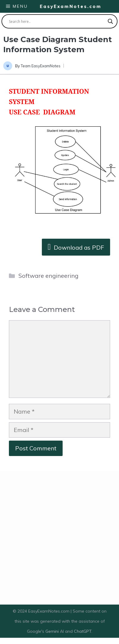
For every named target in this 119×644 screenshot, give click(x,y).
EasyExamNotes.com (71, 6)
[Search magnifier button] (110, 21)
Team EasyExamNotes (41, 66)
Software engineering (48, 276)
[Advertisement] (58, 538)
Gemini (53, 631)
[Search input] (57, 21)
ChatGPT (83, 631)
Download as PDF (76, 247)
